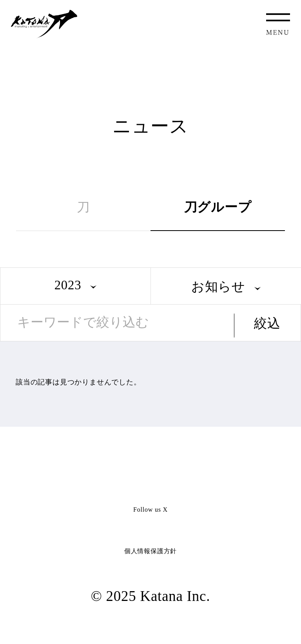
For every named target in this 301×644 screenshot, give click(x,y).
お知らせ (218, 287)
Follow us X (150, 510)
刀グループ (218, 207)
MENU (278, 24)
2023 (68, 285)
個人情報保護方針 (150, 551)
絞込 (267, 323)
